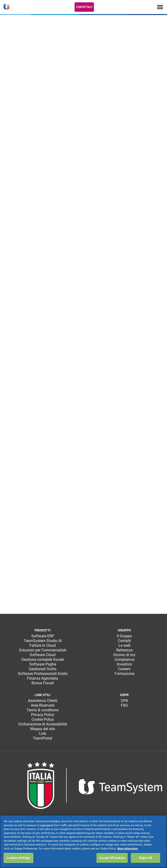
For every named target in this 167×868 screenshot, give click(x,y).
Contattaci (84, 7)
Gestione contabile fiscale (43, 660)
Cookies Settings (18, 858)
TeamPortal (43, 738)
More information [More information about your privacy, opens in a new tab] (128, 849)
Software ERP (43, 636)
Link (43, 734)
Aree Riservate (43, 705)
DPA (124, 701)
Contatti (124, 641)
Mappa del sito (43, 729)
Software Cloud (43, 655)
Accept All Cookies (112, 858)
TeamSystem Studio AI (43, 641)
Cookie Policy (43, 719)
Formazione (124, 674)
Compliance (124, 660)
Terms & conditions (43, 710)
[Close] (159, 822)
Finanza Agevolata (43, 678)
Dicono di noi (124, 655)
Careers (124, 669)
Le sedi (124, 645)
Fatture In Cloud (43, 645)
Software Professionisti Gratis (43, 674)
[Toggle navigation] (160, 7)
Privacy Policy (43, 715)
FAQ (124, 705)
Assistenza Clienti (43, 701)
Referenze (124, 650)
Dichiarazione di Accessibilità (43, 724)
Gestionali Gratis (43, 669)
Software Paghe (43, 664)
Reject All (145, 858)
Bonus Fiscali (43, 683)
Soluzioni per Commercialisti (43, 650)
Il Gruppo (124, 636)
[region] (83, 841)
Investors (124, 664)
